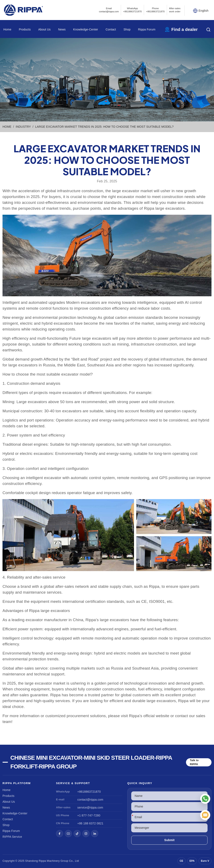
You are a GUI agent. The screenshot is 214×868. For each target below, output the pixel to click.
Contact (111, 29)
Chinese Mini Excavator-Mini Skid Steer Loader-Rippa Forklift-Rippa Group (91, 762)
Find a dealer (185, 29)
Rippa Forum (147, 29)
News (62, 29)
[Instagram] (86, 834)
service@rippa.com (90, 807)
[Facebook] (60, 834)
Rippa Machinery (49, 861)
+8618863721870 (89, 792)
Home (7, 29)
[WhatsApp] (205, 799)
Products (25, 29)
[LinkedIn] (95, 834)
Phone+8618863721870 (155, 10)
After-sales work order (175, 10)
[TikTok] (77, 834)
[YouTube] (68, 834)
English (203, 11)
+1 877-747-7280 (89, 815)
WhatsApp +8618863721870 (132, 10)
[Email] (205, 815)
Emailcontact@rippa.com (109, 10)
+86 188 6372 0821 (90, 823)
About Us (44, 29)
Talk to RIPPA (194, 762)
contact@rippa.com (90, 800)
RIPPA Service (12, 837)
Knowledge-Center (86, 29)
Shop (127, 29)
